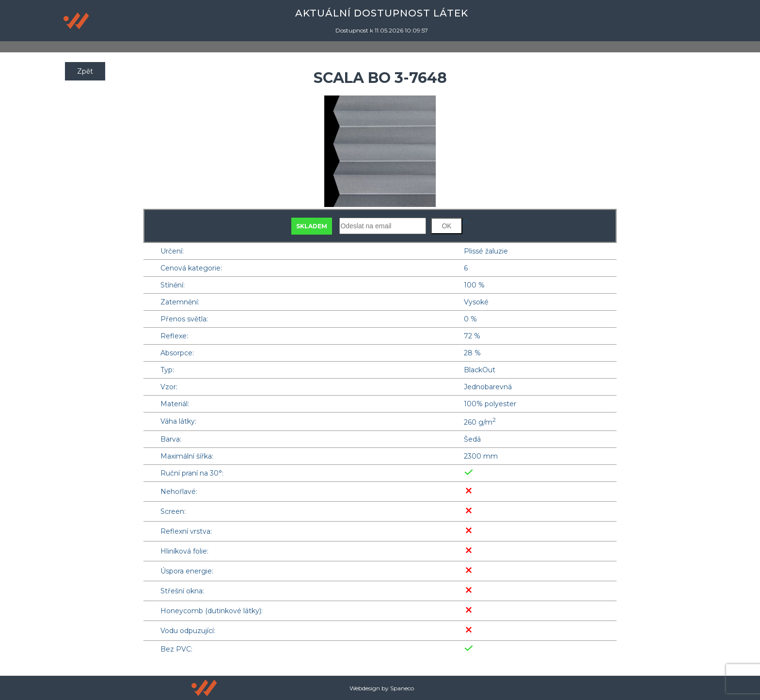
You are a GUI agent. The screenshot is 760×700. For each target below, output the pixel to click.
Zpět (85, 71)
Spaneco (402, 688)
